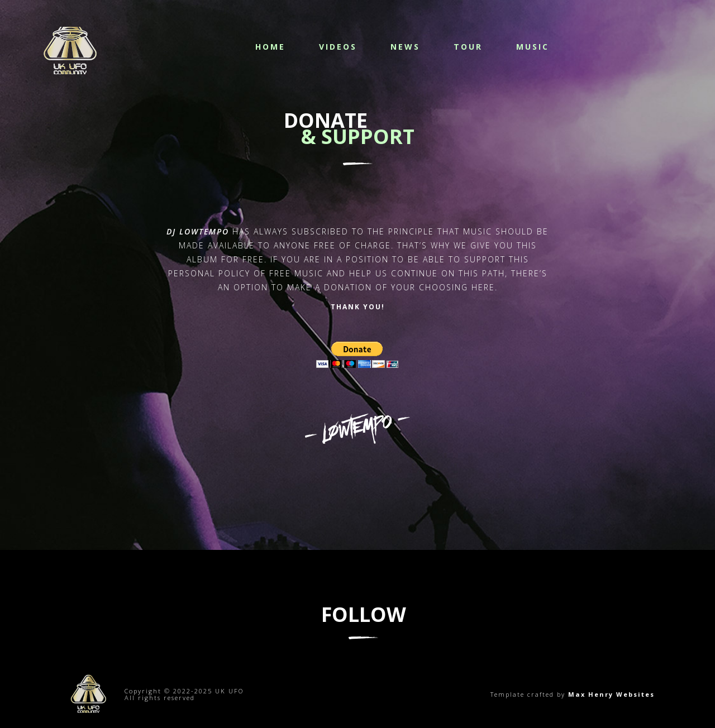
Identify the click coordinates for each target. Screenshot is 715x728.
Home (270, 47)
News (405, 47)
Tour (468, 47)
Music (533, 47)
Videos (338, 47)
